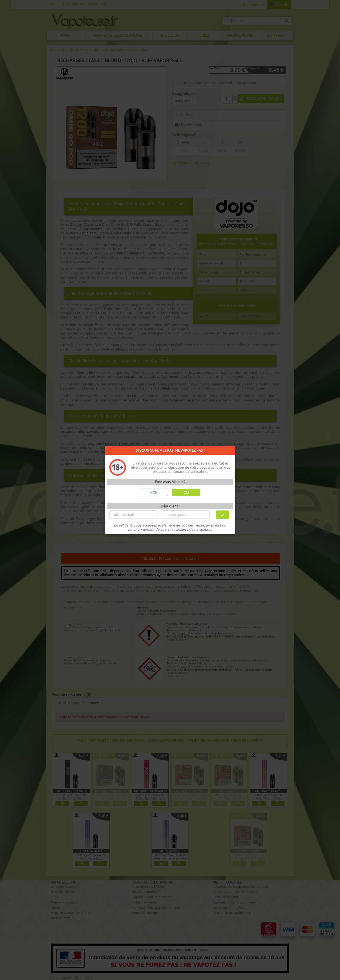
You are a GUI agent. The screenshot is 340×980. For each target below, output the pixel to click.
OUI (186, 492)
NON (154, 492)
